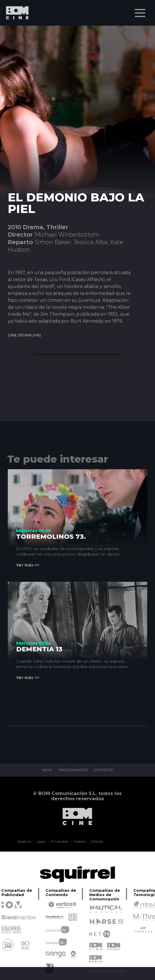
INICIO (45, 770)
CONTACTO (105, 770)
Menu (141, 10)
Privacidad (59, 842)
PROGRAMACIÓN (73, 770)
